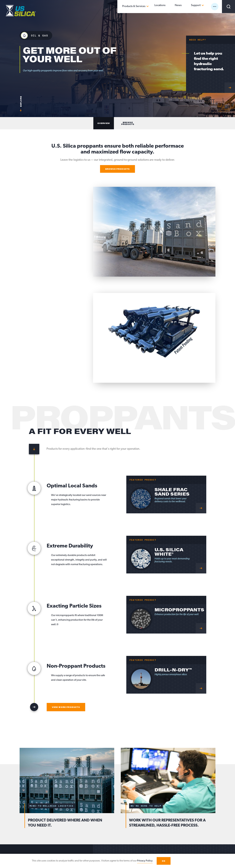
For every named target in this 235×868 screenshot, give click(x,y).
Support (199, 6)
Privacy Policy (145, 861)
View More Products (66, 707)
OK (164, 861)
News (187, 6)
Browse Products (118, 169)
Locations (174, 6)
